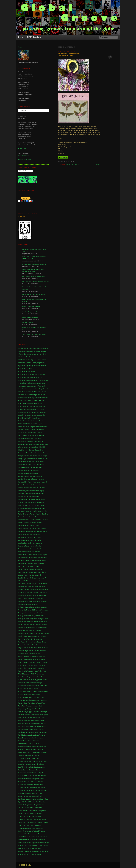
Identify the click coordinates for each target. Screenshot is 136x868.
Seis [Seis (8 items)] (20, 750)
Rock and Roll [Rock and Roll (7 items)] (26, 726)
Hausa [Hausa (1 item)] (40, 558)
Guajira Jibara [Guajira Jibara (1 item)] (23, 543)
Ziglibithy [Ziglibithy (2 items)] (38, 848)
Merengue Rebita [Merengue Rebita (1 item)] (43, 619)
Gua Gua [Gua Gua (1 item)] (30, 534)
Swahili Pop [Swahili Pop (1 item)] (44, 799)
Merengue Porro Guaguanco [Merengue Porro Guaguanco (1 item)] (27, 619)
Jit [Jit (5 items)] (42, 572)
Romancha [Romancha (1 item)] (43, 726)
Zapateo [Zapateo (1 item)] (32, 848)
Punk (75, 165)
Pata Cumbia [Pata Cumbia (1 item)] (22, 671)
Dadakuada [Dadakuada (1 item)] (36, 482)
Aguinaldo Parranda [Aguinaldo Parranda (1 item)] (25, 380)
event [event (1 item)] (20, 511)
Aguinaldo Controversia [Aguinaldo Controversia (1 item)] (39, 366)
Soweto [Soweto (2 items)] (29, 793)
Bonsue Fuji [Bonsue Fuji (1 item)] (42, 412)
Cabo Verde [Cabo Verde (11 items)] (22, 424)
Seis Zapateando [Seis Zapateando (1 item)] (40, 767)
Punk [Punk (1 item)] (45, 700)
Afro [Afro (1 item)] (38, 354)
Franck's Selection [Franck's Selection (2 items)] (29, 517)
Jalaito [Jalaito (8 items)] (36, 566)
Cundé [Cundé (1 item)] (36, 479)
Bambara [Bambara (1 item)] (44, 392)
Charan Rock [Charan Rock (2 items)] (44, 444)
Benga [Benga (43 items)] (25, 398)
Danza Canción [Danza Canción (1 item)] (28, 485)
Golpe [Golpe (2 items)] (20, 531)
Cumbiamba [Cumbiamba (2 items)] (34, 473)
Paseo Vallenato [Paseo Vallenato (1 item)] (39, 665)
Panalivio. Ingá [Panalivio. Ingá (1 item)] (23, 651)
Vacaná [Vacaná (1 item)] (43, 831)
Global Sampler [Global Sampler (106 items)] (41, 529)
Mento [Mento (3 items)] (34, 607)
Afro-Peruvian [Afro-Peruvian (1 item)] (23, 360)
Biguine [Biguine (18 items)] (34, 398)
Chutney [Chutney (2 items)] (37, 450)
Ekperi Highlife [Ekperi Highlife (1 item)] (23, 505)
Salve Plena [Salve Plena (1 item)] (34, 738)
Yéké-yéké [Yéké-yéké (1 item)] (31, 846)
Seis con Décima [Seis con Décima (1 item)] (33, 755)
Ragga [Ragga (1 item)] (29, 709)
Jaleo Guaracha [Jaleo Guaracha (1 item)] (23, 569)
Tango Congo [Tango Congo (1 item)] (34, 805)
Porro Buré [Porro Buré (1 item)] (43, 686)
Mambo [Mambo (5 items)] (24, 595)
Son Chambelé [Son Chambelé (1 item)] (23, 779)
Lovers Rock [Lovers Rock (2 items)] (22, 593)
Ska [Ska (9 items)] (34, 773)
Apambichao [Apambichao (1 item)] (22, 386)
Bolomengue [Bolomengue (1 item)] (35, 409)
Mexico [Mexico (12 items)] (41, 622)
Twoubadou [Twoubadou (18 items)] (22, 828)
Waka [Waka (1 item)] (20, 840)
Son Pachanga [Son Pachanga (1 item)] (23, 787)
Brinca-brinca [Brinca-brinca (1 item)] (36, 418)
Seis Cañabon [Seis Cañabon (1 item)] (23, 752)
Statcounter (22, 216)
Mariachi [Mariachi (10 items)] (34, 598)
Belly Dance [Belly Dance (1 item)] (41, 395)
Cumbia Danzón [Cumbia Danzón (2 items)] (23, 470)
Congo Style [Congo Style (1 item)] (22, 459)
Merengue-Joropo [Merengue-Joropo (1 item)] (24, 613)
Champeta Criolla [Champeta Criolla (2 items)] (32, 441)
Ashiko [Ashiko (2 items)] (35, 386)
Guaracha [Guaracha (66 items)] (39, 543)
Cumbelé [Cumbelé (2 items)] (21, 467)
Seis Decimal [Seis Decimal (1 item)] (34, 758)
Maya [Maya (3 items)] (34, 601)
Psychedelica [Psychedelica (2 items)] (31, 700)
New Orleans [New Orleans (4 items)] (42, 636)
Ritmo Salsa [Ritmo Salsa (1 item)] (33, 723)
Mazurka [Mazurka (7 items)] (39, 601)
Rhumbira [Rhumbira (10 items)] (27, 715)
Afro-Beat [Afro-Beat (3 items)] (43, 354)
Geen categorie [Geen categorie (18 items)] (23, 526)
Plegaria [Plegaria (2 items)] (30, 677)
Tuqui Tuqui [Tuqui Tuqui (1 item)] (26, 825)
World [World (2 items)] (20, 843)
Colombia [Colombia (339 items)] (28, 453)
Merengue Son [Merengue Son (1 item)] (23, 622)
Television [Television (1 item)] (28, 808)
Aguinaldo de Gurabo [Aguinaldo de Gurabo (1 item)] (25, 374)
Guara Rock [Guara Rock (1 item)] (36, 552)
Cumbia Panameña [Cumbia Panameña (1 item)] (36, 476)
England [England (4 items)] (42, 505)
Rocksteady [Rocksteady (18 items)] (35, 726)
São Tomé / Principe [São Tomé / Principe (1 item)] (29, 802)
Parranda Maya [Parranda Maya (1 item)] (23, 654)
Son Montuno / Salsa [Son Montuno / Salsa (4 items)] (25, 784)
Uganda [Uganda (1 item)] (29, 828)
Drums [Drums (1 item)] (31, 499)
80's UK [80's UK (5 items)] (21, 348)
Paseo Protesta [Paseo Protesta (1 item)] (42, 662)
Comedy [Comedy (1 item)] (45, 453)
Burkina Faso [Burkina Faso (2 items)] (43, 421)
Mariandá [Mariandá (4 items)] (40, 598)
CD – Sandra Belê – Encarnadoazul (33, 277)
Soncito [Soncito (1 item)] (42, 779)
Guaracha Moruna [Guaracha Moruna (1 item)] (24, 549)
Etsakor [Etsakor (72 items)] (33, 508)
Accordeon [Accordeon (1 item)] (45, 348)
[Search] (109, 37)
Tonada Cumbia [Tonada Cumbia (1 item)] (28, 814)
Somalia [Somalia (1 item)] (34, 776)
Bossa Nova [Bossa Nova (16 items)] (36, 415)
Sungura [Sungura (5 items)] (37, 799)
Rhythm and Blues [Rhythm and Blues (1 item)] (37, 715)
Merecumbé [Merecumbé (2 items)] (30, 610)
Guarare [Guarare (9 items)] (29, 552)
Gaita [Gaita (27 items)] (46, 520)
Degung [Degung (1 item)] (42, 491)
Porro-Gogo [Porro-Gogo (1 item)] (38, 683)
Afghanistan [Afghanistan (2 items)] (32, 354)
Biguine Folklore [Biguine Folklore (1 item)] (42, 398)
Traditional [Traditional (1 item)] (22, 816)
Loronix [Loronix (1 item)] (40, 590)
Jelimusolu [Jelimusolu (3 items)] (30, 572)
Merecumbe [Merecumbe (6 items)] (22, 610)
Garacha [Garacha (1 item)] (39, 523)
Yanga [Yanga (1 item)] (29, 843)
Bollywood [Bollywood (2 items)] (27, 409)
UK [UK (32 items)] (33, 828)
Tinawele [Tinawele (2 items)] (31, 811)
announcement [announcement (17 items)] (36, 383)
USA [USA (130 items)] (38, 831)
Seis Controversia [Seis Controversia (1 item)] (24, 758)
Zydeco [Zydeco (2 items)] (40, 854)
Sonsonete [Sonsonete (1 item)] (22, 790)
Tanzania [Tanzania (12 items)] (41, 805)
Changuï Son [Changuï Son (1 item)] (22, 444)
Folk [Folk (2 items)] (45, 511)
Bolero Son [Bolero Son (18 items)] (42, 406)
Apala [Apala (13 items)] (43, 383)
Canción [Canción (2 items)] (21, 430)
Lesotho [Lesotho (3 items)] (21, 590)
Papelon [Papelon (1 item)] (37, 651)
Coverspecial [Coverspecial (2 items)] (22, 465)
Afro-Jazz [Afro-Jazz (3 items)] (29, 357)
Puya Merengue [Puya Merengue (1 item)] (27, 706)
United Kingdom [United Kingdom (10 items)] (23, 831)
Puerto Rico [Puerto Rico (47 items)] (39, 700)
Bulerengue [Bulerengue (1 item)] (35, 421)
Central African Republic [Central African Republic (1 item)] (26, 438)
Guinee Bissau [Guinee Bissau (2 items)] (32, 555)
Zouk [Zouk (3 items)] (29, 854)
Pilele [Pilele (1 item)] (33, 674)
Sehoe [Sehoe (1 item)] (41, 747)
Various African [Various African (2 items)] (38, 834)
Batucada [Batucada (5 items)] (28, 395)
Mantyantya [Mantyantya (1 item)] (37, 595)
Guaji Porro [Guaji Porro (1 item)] (33, 537)
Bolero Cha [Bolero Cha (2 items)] (38, 403)
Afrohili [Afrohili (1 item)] (44, 360)
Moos (20, 47)
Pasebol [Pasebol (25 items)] (43, 657)
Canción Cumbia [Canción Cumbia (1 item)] (29, 430)
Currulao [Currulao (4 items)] (21, 482)
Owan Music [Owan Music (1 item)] (36, 645)
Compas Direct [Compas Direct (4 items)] (29, 456)
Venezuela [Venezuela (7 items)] (38, 837)
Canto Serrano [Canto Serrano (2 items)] (32, 433)
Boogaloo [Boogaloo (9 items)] (21, 415)
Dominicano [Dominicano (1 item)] (40, 494)
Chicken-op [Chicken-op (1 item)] (22, 447)
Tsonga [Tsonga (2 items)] (44, 819)
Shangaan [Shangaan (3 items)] (32, 770)
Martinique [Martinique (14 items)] (22, 601)
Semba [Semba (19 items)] (20, 770)
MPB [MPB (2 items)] (28, 633)
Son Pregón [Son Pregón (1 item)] (41, 787)
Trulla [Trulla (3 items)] (34, 819)
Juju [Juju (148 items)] (40, 575)
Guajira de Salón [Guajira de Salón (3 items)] (35, 540)
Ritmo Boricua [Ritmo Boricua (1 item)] (31, 718)
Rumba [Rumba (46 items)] (31, 729)
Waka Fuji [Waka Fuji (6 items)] (26, 840)
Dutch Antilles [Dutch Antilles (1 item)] (41, 499)
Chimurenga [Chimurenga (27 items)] (30, 447)
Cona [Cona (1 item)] (36, 456)
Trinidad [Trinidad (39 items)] (28, 816)
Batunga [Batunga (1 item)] (34, 395)
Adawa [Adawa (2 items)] (28, 351)
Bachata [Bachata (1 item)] (46, 389)
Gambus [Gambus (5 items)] (26, 523)
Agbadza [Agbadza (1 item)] (28, 363)
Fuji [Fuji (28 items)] (29, 520)
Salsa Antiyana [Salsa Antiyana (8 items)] (40, 735)
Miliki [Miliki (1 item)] (46, 622)
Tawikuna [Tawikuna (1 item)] (21, 808)
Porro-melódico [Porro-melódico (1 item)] (23, 686)
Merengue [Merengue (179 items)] (44, 610)
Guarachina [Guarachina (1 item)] (44, 549)
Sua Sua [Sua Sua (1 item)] (29, 796)
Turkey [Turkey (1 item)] (32, 825)
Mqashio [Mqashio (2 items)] (33, 633)
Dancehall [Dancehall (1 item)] (44, 482)
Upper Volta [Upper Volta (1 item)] (33, 831)
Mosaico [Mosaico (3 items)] (21, 630)
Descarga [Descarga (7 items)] (21, 494)
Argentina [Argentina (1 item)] (30, 386)
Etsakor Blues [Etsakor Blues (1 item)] (41, 508)
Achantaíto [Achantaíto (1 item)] (22, 351)
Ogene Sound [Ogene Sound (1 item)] (41, 642)
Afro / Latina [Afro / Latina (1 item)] (38, 360)
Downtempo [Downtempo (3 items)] (35, 497)
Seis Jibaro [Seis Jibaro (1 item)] (22, 764)
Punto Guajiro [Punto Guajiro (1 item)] (32, 703)
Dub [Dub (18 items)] (35, 499)
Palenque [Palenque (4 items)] (27, 648)
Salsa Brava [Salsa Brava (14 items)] (22, 738)
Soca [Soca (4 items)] (29, 776)
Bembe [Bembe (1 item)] (20, 398)
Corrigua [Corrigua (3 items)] (26, 462)
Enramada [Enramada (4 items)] (22, 508)
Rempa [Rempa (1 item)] (45, 712)
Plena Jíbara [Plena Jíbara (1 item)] (22, 680)
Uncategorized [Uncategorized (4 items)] (39, 828)
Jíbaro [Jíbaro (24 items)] (20, 581)
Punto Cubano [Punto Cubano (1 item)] (23, 703)
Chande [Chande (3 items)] (41, 441)
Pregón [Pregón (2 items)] (42, 697)
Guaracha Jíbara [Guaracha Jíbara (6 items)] (24, 546)
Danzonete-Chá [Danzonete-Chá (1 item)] (34, 488)
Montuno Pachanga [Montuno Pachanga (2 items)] (36, 627)
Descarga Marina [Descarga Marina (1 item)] (30, 494)
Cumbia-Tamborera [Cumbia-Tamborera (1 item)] (36, 467)
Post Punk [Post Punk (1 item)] (36, 697)
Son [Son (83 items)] (38, 776)
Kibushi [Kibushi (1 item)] (36, 581)
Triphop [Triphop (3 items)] (33, 816)
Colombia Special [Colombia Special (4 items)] (37, 453)
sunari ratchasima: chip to (30, 317)
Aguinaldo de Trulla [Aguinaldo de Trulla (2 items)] (39, 374)
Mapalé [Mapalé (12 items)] (44, 595)
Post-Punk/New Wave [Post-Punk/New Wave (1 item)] (25, 697)
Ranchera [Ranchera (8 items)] (35, 709)
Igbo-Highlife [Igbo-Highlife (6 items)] (34, 561)
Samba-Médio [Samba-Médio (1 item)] (23, 741)
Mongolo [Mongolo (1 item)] (26, 625)
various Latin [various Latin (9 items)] (22, 837)
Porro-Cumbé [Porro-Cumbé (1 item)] (29, 683)
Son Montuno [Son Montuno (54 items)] (39, 782)
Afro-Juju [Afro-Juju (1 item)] (35, 357)
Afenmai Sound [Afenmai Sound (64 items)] (23, 354)
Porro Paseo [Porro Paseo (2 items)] (44, 691)
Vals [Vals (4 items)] (26, 834)
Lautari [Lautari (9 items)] (43, 587)
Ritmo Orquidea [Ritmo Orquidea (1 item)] (23, 723)
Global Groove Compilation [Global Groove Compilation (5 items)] (27, 529)
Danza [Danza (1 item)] (20, 485)
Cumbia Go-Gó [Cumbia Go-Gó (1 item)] (34, 470)
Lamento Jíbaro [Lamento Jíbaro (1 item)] (42, 584)
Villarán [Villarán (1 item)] (45, 837)
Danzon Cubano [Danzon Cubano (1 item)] (23, 488)
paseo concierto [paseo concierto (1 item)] (40, 659)
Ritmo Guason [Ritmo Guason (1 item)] (23, 720)
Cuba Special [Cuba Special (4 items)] (40, 465)
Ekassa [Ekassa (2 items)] (42, 502)
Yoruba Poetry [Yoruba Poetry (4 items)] (23, 846)
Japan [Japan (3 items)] (37, 569)
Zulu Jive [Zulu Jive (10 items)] (34, 854)
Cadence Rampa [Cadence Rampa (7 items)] (24, 427)
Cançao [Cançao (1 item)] (39, 433)
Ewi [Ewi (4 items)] (23, 511)
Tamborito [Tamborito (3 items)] (21, 805)
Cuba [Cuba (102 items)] (33, 465)
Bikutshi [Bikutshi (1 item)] (21, 401)
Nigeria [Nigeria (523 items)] (34, 642)
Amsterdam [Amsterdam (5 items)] (22, 383)
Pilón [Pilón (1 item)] (36, 674)
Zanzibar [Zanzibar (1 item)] (26, 848)
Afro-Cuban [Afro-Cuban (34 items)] (22, 357)
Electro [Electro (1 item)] (30, 505)
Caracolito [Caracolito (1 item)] (29, 435)
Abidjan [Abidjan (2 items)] (26, 348)
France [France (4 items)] (20, 517)
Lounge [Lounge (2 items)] (46, 590)
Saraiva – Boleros (28, 322)
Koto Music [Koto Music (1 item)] (22, 584)
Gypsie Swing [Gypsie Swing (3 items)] (23, 558)
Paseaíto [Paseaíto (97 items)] (37, 657)
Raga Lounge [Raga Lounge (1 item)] (23, 709)
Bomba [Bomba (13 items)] (41, 409)
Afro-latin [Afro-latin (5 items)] (42, 357)
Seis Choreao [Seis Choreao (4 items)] (32, 752)
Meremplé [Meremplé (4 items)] (38, 610)
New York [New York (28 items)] (29, 642)
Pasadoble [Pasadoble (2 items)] (32, 654)
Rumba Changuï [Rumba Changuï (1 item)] (33, 732)
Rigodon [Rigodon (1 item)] (46, 715)
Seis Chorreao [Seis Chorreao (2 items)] (23, 755)
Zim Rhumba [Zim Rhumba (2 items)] (44, 851)
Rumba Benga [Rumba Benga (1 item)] (23, 732)
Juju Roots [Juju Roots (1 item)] (37, 578)
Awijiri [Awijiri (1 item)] (41, 389)
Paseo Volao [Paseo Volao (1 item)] (22, 668)
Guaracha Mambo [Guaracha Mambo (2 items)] (35, 546)
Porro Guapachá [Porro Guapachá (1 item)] (23, 691)
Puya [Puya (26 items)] (20, 706)
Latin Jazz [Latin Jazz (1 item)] (31, 587)
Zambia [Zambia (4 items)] (21, 848)
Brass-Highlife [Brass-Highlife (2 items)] (27, 418)
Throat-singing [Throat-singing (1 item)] (23, 811)
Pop (72, 165)
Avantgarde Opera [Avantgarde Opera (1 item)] (33, 389)
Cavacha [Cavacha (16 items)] (41, 435)
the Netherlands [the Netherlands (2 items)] (37, 808)
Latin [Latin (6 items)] (26, 587)
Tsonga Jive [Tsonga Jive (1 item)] (22, 822)
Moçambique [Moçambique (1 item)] (22, 633)
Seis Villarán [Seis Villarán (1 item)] (30, 767)
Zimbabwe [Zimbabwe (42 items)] (30, 851)
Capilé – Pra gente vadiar (30, 312)
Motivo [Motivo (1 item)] (26, 630)
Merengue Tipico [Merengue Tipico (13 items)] (34, 622)
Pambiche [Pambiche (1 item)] (45, 648)
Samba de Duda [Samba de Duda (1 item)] (34, 744)
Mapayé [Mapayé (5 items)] (21, 598)
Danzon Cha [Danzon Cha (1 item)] (37, 485)
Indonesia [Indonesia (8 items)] (41, 563)
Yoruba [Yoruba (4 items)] (38, 843)
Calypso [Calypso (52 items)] (32, 427)
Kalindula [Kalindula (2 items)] (26, 581)
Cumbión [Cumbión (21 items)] (31, 479)
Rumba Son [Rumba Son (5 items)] (43, 732)
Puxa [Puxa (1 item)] (44, 703)
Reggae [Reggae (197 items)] (30, 712)
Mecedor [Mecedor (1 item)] (28, 604)
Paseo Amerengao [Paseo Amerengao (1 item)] (28, 659)
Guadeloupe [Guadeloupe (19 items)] (22, 534)
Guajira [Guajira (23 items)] (39, 537)
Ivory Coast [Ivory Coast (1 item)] (22, 566)
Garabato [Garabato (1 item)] (33, 523)
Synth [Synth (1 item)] (20, 802)
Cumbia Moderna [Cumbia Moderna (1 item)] (24, 476)
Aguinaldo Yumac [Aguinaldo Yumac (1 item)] (37, 380)
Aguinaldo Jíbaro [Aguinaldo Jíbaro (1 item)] (24, 377)
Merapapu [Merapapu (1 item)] (40, 607)
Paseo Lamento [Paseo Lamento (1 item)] (23, 662)
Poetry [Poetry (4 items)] (35, 680)
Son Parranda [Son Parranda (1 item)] (33, 787)
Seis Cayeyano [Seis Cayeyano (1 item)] (38, 750)
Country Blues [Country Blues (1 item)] (39, 462)
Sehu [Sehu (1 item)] (45, 747)
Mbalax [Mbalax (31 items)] (45, 601)
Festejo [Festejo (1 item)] (34, 511)
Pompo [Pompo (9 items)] (45, 680)
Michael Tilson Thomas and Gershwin (34, 264)
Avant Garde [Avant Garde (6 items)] (22, 389)
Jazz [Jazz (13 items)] (41, 569)
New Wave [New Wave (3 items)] (22, 642)
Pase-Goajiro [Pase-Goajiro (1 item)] (22, 657)
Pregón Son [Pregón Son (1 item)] (22, 700)
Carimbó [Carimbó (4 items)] (35, 435)
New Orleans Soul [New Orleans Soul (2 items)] (36, 639)
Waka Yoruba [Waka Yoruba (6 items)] (33, 840)
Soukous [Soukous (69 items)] (41, 790)
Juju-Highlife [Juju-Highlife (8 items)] (22, 578)
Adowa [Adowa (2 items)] (33, 351)
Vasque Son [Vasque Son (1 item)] (31, 837)
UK (78, 165)
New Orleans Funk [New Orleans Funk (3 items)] (24, 639)
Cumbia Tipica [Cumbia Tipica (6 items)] (23, 479)
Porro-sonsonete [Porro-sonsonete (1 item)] (34, 686)
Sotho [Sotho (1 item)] (36, 790)
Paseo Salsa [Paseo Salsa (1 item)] (22, 665)
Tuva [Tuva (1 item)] (36, 825)
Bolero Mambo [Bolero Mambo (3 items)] (23, 406)
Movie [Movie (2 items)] (31, 630)
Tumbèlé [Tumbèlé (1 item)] (46, 822)
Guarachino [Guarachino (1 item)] (22, 552)
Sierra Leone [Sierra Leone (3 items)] (22, 773)
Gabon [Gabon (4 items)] (37, 520)
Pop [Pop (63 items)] (19, 683)
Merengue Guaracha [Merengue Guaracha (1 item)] (37, 616)
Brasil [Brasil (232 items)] (20, 418)
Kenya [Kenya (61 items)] (31, 581)
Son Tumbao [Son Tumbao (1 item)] (30, 790)
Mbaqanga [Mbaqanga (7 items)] (22, 604)
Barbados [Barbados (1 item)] (21, 395)
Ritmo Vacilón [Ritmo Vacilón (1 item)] (41, 723)
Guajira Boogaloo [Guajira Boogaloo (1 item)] (24, 540)
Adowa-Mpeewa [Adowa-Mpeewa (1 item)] (40, 351)
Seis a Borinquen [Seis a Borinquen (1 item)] (27, 750)
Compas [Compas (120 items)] (21, 456)
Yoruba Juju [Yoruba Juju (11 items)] (45, 843)
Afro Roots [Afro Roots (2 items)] (22, 363)
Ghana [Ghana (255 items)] (37, 526)
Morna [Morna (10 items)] (45, 627)
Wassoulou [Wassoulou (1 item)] (42, 840)
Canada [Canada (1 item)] (45, 427)
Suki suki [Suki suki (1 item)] (39, 796)
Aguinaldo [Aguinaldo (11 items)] (41, 363)
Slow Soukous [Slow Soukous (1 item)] (23, 776)
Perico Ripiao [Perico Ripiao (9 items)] (38, 671)
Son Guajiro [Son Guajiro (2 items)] (30, 782)
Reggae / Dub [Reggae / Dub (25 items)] (37, 712)
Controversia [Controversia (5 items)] (31, 459)
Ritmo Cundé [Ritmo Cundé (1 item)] (41, 718)
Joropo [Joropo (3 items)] (26, 575)
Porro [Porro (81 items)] (23, 683)
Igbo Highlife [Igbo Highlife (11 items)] (42, 561)
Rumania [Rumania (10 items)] (25, 729)
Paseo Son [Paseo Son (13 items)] (30, 665)
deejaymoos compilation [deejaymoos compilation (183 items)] (31, 491)
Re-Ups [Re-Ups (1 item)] (41, 709)
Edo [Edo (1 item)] (25, 502)
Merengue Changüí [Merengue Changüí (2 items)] (36, 613)
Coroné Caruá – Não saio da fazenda (34, 294)
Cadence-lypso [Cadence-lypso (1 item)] (37, 424)
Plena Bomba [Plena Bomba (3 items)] (41, 677)
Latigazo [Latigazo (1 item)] (21, 587)
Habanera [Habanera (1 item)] (31, 558)
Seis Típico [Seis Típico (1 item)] (22, 767)
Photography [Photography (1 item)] (26, 674)
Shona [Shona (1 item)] (38, 770)
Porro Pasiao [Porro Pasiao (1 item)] (22, 694)
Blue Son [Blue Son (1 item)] (42, 401)
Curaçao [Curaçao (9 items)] (41, 479)
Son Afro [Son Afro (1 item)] (43, 776)
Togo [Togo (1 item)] (45, 811)
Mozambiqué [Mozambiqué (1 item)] (37, 630)
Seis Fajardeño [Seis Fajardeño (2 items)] (34, 761)
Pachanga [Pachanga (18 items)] (44, 645)
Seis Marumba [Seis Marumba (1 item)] (30, 764)
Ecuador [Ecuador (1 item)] (21, 502)
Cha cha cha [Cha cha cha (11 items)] (22, 441)
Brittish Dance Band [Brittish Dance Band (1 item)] (25, 421)
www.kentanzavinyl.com (25, 159)
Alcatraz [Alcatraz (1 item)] (46, 380)
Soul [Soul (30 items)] (46, 790)
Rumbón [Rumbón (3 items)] (21, 735)
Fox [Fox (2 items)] (41, 514)
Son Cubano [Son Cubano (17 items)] (22, 782)
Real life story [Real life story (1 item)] (23, 712)
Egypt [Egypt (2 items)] (37, 502)
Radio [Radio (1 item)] (41, 706)
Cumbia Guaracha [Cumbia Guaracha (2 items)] (24, 473)
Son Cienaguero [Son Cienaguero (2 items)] (33, 779)
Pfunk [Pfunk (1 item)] (20, 674)
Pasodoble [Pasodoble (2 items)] (40, 668)
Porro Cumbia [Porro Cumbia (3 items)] (33, 688)
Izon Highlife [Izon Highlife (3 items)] (30, 566)
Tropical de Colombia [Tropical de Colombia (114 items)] (25, 819)
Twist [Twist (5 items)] (40, 825)
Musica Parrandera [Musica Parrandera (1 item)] (42, 633)
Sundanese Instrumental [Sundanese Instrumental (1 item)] (26, 799)
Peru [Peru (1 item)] (44, 671)
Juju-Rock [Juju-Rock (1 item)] (30, 578)
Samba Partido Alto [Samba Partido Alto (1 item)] (24, 747)
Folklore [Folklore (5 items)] (33, 514)
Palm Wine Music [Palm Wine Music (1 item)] (36, 648)
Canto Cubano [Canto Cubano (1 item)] (40, 430)
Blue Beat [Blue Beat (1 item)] (31, 401)
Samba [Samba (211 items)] (41, 738)
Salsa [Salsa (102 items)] (33, 735)
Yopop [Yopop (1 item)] (34, 843)
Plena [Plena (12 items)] (34, 677)
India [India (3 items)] (36, 563)
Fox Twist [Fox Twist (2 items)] (45, 514)
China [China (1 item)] (36, 447)
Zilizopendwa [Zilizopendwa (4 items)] (22, 851)
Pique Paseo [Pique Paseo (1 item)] (22, 677)
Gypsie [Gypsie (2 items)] (45, 555)
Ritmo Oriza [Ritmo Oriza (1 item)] (40, 720)
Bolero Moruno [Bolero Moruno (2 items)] (33, 406)
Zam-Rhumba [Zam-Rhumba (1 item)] (43, 846)
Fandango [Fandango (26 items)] (28, 511)
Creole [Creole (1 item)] (29, 465)
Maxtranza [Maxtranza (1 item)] (29, 601)
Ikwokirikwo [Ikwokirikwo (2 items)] (30, 563)
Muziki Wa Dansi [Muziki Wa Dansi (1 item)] (24, 636)
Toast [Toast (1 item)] (36, 811)
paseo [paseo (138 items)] (20, 659)
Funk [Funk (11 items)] (32, 520)
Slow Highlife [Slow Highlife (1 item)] (39, 773)
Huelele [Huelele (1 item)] (27, 561)
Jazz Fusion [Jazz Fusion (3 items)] (22, 572)
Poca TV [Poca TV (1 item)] (30, 680)
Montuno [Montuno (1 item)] (32, 625)
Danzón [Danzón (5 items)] (42, 488)
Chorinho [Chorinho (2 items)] (21, 450)
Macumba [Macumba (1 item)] (36, 593)
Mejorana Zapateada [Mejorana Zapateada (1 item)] (25, 607)
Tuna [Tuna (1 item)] (20, 825)
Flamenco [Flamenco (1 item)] (40, 511)
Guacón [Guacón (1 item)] (45, 531)
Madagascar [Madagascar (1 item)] (44, 593)
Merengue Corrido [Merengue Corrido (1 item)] (24, 616)
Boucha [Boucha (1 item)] (42, 415)
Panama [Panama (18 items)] (31, 651)
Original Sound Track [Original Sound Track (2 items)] (25, 645)
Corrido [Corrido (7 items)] (21, 462)
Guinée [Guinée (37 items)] (40, 555)
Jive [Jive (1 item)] (45, 572)
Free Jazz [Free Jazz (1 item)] (39, 517)
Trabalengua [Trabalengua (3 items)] (38, 814)
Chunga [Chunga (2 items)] (31, 450)
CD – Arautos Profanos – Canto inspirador (35, 282)
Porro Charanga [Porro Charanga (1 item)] (23, 688)
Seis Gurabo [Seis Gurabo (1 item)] (43, 761)
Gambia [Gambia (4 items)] (21, 523)
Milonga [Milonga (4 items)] (21, 625)
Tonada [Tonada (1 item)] (21, 814)
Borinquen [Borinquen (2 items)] (28, 415)
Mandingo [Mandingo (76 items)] (30, 595)
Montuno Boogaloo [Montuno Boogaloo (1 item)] (42, 625)
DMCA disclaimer (23, 149)
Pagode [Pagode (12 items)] (21, 648)
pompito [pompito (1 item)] (40, 680)
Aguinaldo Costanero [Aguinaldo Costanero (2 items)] (25, 369)
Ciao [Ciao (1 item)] (42, 450)
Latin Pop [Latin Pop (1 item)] (38, 587)
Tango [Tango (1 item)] (27, 805)
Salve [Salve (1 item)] (28, 738)
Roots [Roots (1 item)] (20, 729)
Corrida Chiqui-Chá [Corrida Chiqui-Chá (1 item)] (41, 459)
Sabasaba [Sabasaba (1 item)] (27, 735)
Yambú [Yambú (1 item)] (25, 843)
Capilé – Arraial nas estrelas (31, 307)
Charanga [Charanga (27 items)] (36, 444)
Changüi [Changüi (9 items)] (30, 444)
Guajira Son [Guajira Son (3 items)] (31, 543)
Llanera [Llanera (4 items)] (26, 590)
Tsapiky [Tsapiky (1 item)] (39, 819)
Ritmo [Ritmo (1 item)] (25, 718)
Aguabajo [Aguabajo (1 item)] (35, 363)
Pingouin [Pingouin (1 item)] (41, 674)
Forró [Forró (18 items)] (37, 514)
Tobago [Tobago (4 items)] (40, 811)
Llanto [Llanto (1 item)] (31, 590)
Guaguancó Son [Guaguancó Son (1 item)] (23, 537)
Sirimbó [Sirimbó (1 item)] (29, 773)
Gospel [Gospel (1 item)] (25, 531)
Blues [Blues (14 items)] (37, 401)
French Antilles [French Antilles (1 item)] (23, 520)
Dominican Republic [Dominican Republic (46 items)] (25, 497)
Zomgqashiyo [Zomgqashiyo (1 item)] (23, 854)
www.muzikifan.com (24, 155)
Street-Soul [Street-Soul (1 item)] (22, 796)
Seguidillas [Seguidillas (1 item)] (35, 747)
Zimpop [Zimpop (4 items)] (37, 851)
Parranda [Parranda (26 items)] (43, 651)
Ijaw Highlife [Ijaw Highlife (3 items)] (22, 563)
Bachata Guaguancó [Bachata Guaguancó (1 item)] (25, 392)
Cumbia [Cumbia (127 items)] (27, 467)
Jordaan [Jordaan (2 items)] (21, 575)
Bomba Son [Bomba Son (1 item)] (34, 412)
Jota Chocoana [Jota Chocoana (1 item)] (34, 575)
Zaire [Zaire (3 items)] (37, 846)
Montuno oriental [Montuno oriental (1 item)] (24, 627)
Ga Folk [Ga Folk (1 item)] (42, 520)
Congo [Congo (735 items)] (45, 456)
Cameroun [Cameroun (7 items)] (39, 427)
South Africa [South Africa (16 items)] (22, 793)
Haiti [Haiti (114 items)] (36, 558)
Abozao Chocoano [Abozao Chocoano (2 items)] (35, 348)
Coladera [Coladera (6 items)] (21, 453)
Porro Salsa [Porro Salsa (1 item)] (31, 694)
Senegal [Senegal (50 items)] (26, 770)
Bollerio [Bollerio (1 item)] (21, 409)
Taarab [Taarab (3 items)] (38, 802)
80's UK (68, 165)
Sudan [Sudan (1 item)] (34, 796)
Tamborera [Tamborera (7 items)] (44, 802)
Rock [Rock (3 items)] (20, 726)
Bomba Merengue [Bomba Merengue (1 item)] (24, 412)
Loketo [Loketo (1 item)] (35, 590)
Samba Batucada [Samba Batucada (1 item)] (33, 741)
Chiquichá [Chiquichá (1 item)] (42, 447)
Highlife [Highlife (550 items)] (45, 558)
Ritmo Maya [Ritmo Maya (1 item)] (32, 720)
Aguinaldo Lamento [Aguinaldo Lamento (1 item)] (36, 377)
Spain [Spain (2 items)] (34, 793)
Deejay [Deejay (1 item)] (20, 491)
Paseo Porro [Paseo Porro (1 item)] (33, 662)
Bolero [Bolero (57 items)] (20, 403)
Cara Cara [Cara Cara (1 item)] (22, 435)
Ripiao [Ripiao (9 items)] (20, 718)
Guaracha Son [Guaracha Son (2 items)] (35, 549)
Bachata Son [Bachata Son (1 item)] (36, 392)
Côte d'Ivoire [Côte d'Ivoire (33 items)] (28, 482)
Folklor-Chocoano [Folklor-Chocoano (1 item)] (24, 514)
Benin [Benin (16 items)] (30, 398)
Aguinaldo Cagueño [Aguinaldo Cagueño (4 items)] (25, 366)
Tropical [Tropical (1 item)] (39, 816)
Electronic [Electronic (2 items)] (36, 505)
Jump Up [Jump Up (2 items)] (44, 578)
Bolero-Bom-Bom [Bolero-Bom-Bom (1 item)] (28, 403)
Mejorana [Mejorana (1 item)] (35, 604)
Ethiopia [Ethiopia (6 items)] (28, 508)
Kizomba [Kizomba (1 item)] (41, 581)
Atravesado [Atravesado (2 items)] (42, 386)
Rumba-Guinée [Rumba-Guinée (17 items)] (39, 729)
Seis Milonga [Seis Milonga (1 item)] (40, 764)
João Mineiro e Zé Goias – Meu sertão (34, 335)
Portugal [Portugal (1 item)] (38, 694)
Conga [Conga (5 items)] (40, 456)
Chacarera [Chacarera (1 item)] (38, 438)
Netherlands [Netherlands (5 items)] (33, 636)
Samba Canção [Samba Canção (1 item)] (23, 744)
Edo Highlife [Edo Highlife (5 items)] (31, 502)
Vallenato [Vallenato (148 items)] (21, 834)
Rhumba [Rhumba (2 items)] (21, 715)
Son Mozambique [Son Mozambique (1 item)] (38, 784)
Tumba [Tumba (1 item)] (28, 822)
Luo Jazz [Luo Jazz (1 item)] (30, 593)
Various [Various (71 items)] (30, 834)
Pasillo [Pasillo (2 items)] (34, 668)
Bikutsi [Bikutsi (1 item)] (26, 401)
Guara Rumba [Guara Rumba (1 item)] (23, 555)
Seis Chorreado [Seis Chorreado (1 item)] (42, 752)
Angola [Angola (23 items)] (28, 383)
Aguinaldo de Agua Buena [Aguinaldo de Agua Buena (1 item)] (27, 371)
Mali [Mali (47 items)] (20, 595)
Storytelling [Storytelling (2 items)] (39, 793)
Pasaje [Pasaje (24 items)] (38, 654)
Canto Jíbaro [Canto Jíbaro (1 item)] (22, 433)
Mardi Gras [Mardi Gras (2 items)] (27, 598)
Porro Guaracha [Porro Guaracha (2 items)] (34, 691)
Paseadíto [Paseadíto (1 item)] (30, 657)
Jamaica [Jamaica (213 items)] (32, 569)
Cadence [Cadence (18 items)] (29, 424)
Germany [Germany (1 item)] (32, 526)
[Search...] (33, 111)
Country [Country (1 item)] (32, 462)
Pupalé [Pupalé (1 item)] (39, 703)
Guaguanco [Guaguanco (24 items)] (37, 534)
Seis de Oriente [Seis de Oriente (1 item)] (23, 761)
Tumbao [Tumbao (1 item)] (34, 822)
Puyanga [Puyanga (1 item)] (35, 706)
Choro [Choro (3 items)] (26, 450)
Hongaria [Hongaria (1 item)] (21, 561)
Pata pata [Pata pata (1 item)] (30, 671)
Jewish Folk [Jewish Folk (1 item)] (37, 572)
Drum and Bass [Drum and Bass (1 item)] (23, 499)
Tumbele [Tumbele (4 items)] (40, 822)
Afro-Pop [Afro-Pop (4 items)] (30, 360)
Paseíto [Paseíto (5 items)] (29, 668)
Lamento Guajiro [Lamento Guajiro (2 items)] (31, 584)
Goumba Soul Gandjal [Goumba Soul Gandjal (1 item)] (35, 531)
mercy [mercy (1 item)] (45, 607)
